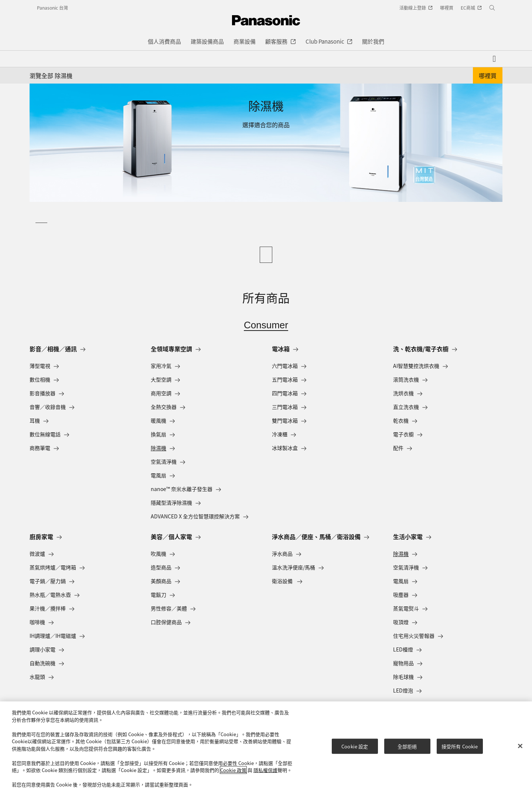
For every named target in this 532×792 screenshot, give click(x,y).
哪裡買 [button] (488, 75)
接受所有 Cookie (460, 746)
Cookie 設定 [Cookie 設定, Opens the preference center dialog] (355, 746)
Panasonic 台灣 (52, 8)
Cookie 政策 (233, 770)
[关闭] (520, 746)
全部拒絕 (407, 746)
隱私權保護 (265, 770)
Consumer (266, 325)
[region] (266, 747)
